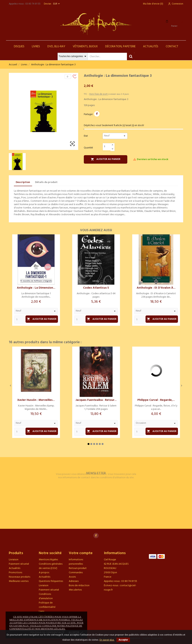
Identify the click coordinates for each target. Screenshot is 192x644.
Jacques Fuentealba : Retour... (96, 400)
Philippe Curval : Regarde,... (156, 400)
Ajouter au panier (106, 159)
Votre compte (81, 553)
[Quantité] (107, 147)
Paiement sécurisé (19, 564)
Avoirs (72, 577)
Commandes (76, 573)
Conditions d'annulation (46, 596)
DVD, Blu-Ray (56, 47)
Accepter (123, 640)
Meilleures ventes (19, 581)
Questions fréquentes (51, 581)
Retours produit (78, 568)
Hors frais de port (99, 94)
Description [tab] (23, 182)
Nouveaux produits (19, 577)
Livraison (14, 560)
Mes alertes (75, 590)
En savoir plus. (107, 640)
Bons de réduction (79, 586)
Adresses (74, 581)
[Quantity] (19, 320)
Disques (19, 47)
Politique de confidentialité (47, 605)
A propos (44, 573)
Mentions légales (48, 560)
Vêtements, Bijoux (85, 47)
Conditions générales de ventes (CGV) (51, 566)
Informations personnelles (76, 562)
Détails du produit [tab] (46, 182)
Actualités (151, 47)
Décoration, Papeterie (120, 47)
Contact (172, 47)
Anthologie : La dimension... (36, 288)
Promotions (15, 573)
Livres (36, 47)
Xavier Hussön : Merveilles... (36, 400)
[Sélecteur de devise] (57, 4)
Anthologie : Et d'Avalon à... (156, 288)
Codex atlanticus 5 (96, 288)
